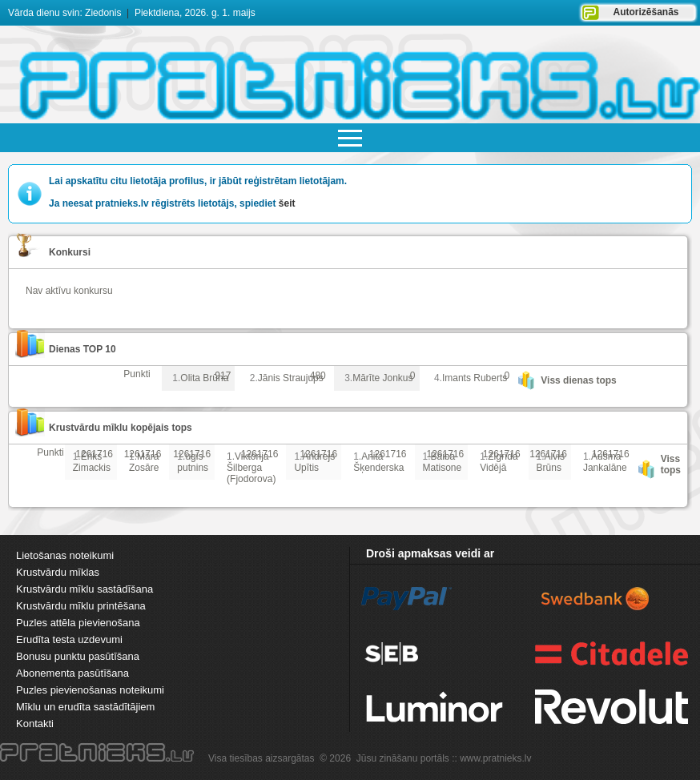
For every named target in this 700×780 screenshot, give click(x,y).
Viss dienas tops (578, 380)
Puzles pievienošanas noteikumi (90, 690)
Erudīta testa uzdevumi (69, 639)
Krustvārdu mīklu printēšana (81, 606)
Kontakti (35, 724)
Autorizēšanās (646, 12)
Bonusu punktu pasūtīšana (78, 656)
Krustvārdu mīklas (58, 572)
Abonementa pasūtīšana (72, 673)
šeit (287, 203)
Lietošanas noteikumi (65, 555)
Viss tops (671, 464)
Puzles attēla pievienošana (78, 623)
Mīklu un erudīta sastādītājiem (85, 707)
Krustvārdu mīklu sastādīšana (84, 589)
